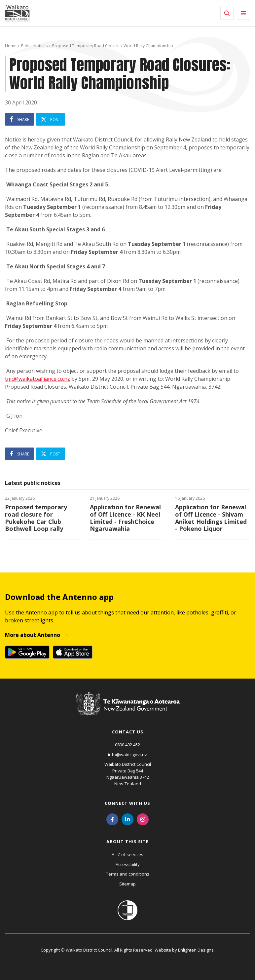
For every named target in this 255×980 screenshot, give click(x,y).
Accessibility (128, 864)
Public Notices (34, 46)
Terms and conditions (128, 874)
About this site (127, 842)
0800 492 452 (127, 745)
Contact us (128, 732)
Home (11, 46)
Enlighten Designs (196, 950)
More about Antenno (33, 635)
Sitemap (127, 884)
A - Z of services (127, 854)
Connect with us (127, 803)
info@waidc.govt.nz (127, 755)
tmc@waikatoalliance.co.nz (37, 379)
